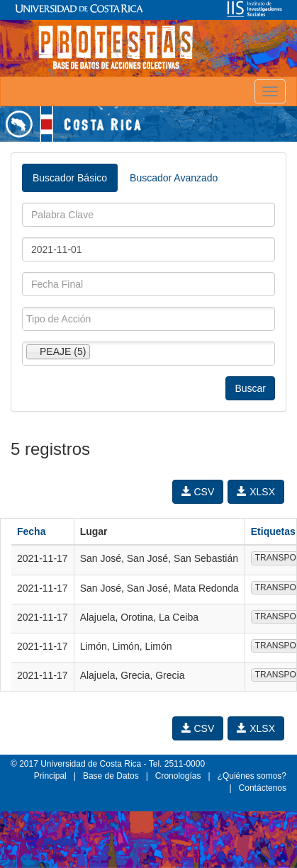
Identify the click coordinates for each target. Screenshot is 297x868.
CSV (198, 492)
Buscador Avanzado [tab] (174, 178)
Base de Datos (111, 776)
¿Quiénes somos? (252, 776)
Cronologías (178, 776)
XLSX (256, 492)
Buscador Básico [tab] (70, 178)
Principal (50, 776)
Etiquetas (273, 531)
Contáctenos (263, 788)
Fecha (31, 531)
